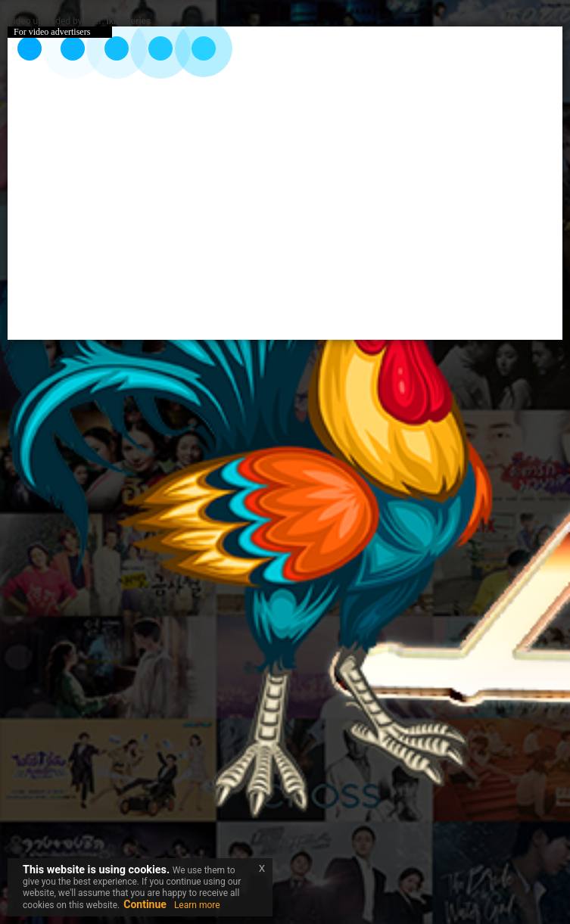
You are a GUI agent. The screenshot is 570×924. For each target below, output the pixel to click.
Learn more (197, 905)
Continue (145, 904)
